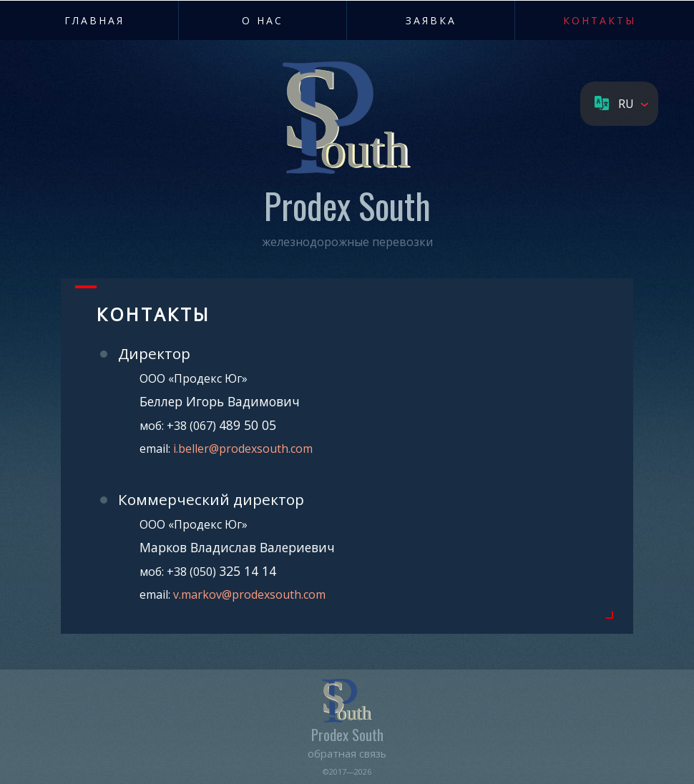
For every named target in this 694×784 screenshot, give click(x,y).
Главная (94, 20)
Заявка (431, 20)
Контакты (600, 20)
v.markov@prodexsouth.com (249, 594)
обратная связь (347, 753)
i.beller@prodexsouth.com (243, 449)
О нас (263, 20)
